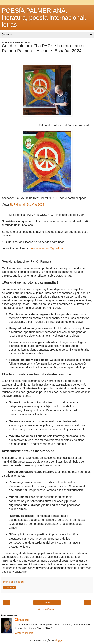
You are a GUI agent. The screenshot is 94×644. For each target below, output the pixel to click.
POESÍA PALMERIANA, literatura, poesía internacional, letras (44, 18)
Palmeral (24, 620)
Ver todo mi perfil (24, 633)
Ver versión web (47, 609)
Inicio (47, 602)
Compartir (10, 588)
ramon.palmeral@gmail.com (47, 248)
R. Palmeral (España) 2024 (27, 205)
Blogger (59, 640)
